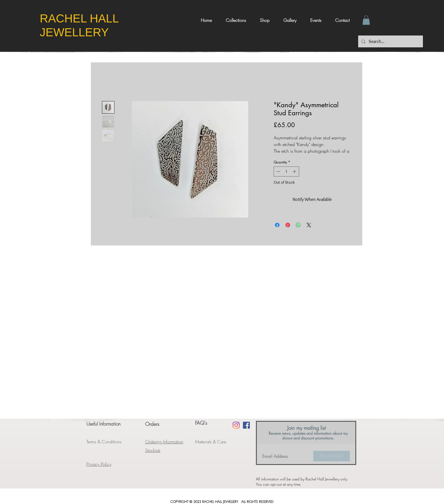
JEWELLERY (74, 32)
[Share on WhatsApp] (298, 225)
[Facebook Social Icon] (246, 425)
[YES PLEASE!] (332, 456)
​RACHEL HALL (81, 18)
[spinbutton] (286, 172)
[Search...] (390, 41)
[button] (366, 20)
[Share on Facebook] (277, 225)
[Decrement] (278, 172)
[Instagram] (236, 425)
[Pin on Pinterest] (288, 225)
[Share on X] (309, 225)
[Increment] (295, 172)
